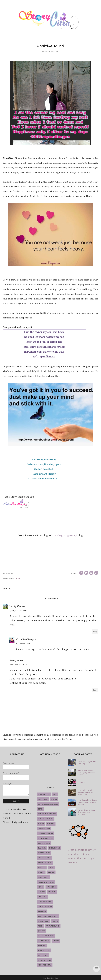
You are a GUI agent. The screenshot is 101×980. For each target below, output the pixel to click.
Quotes (41, 931)
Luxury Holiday (45, 907)
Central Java (44, 829)
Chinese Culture (45, 838)
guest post (43, 877)
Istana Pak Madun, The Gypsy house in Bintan (86, 772)
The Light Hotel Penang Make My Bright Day (85, 792)
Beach (41, 809)
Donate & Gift (44, 858)
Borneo (51, 824)
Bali (55, 794)
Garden (51, 872)
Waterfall (43, 955)
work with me (44, 960)
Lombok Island (45, 902)
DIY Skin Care (44, 853)
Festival (42, 868)
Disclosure (54, 848)
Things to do (44, 950)
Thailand (42, 946)
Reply (95, 632)
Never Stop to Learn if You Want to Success (87, 812)
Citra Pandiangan (26, 639)
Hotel (41, 887)
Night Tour (43, 921)
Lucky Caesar (17, 606)
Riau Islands (44, 941)
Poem (40, 926)
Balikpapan (43, 799)
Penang (55, 921)
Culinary (42, 848)
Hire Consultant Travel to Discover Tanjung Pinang (88, 802)
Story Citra (54, 978)
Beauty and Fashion (47, 814)
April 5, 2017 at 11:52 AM (18, 611)
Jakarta (42, 892)
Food (51, 868)
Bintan (41, 824)
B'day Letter (44, 794)
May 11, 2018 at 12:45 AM (18, 665)
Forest (41, 872)
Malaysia (42, 911)
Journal (19, 579)
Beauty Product (46, 819)
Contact (81, 782)
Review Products (46, 936)
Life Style (42, 897)
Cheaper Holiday (46, 833)
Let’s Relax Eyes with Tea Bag (87, 763)
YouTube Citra (45, 965)
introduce (51, 887)
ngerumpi (71, 535)
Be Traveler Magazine (48, 804)
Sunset (56, 941)
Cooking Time (44, 843)
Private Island (53, 926)
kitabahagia (58, 535)
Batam (54, 799)
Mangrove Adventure (48, 916)
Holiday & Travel (46, 882)
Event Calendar (45, 863)
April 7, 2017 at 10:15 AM (25, 644)
